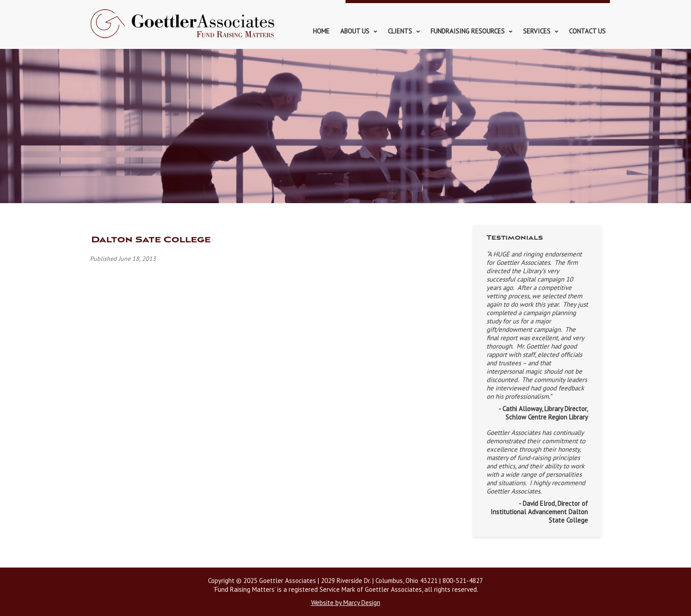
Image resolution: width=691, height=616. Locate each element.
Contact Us (587, 31)
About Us (355, 31)
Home (321, 31)
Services (537, 31)
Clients (400, 31)
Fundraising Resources (468, 31)
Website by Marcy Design (346, 603)
